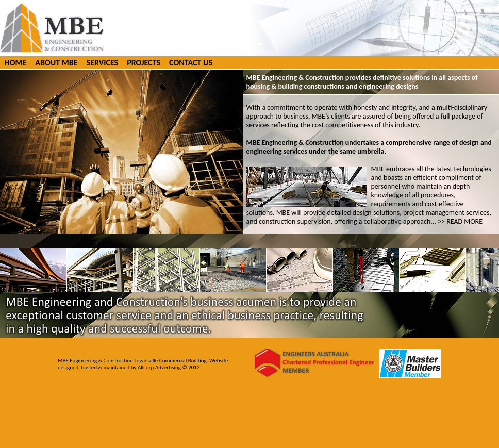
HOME (16, 63)
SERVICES (103, 63)
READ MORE (464, 221)
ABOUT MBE (56, 63)
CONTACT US (191, 63)
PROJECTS (144, 63)
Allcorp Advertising (160, 367)
